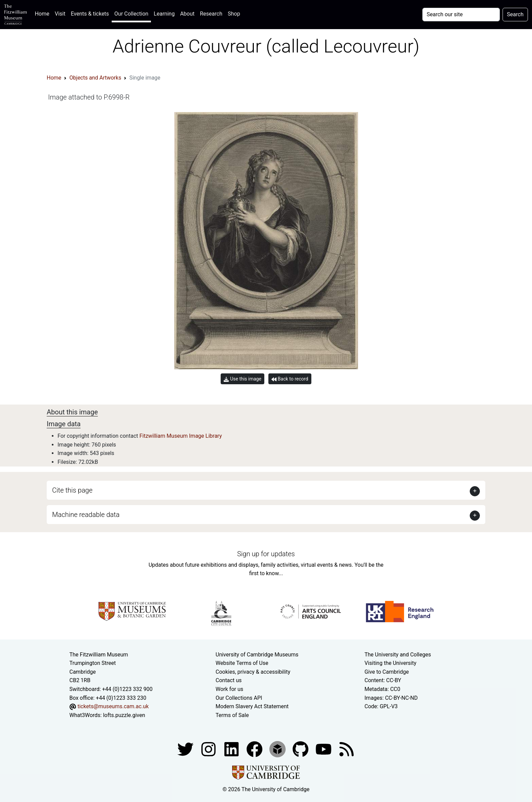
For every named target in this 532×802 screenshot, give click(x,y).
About (187, 14)
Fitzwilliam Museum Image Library (181, 436)
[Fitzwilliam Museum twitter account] (186, 749)
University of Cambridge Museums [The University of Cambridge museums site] (257, 655)
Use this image (242, 379)
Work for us (229, 689)
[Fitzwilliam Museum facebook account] (232, 749)
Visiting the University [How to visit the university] (390, 663)
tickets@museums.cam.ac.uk (113, 706)
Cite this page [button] (72, 490)
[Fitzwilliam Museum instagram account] (209, 749)
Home (43, 13)
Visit (60, 14)
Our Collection (131, 14)
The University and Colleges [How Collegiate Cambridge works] (398, 655)
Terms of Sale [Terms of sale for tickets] (232, 715)
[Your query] (461, 15)
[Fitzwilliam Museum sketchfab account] (278, 749)
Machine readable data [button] (86, 515)
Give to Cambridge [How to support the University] (387, 672)
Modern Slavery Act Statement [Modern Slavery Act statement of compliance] (252, 706)
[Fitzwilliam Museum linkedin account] (255, 749)
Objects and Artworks (95, 78)
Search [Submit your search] (515, 14)
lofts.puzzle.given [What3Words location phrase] (124, 715)
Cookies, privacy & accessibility (253, 672)
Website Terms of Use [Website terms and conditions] (242, 663)
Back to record (290, 379)
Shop (234, 14)
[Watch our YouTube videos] (324, 749)
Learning (164, 14)
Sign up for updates (266, 554)
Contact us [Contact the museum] (229, 680)
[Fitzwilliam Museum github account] (301, 749)
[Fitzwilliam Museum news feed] (347, 749)
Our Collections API (239, 698)
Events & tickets (90, 14)
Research (211, 14)
